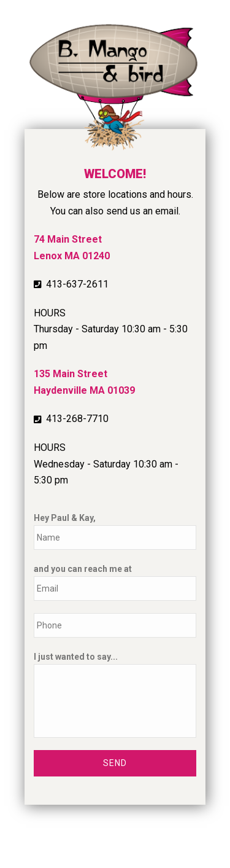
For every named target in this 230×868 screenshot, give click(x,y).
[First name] (115, 538)
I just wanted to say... (76, 657)
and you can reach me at (83, 569)
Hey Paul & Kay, (65, 518)
